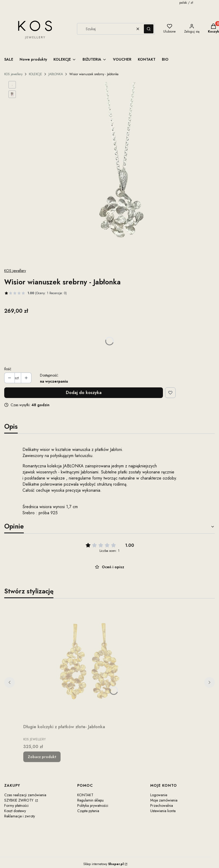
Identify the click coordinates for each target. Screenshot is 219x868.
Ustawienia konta (163, 811)
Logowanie (159, 795)
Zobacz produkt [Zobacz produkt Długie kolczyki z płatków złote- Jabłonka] (42, 757)
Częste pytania (88, 811)
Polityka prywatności (93, 806)
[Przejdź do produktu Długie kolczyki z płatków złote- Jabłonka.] (89, 662)
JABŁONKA (56, 74)
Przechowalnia (162, 806)
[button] (149, 29)
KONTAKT (85, 795)
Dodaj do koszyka (84, 393)
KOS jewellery (13, 74)
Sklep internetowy (104, 864)
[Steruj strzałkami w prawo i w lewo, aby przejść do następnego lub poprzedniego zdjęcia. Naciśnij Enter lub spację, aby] (120, 172)
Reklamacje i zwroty (20, 816)
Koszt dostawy (15, 811)
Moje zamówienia (164, 800)
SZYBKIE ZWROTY (19, 800)
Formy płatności (16, 806)
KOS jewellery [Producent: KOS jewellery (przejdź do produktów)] (15, 271)
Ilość (8, 369)
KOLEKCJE (35, 74)
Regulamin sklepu (90, 800)
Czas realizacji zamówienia (25, 795)
